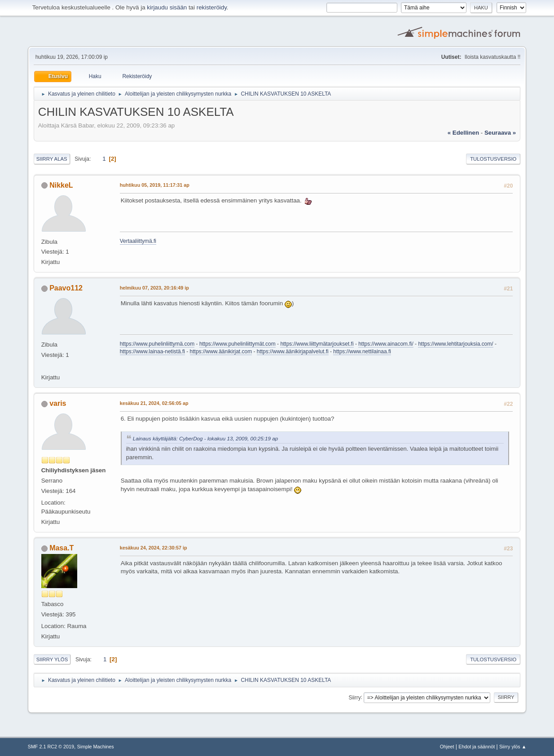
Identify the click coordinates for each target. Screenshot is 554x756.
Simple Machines (96, 747)
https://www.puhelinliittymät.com (237, 344)
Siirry (354, 697)
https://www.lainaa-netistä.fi (152, 352)
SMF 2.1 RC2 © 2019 (51, 747)
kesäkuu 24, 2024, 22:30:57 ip (154, 548)
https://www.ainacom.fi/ (386, 344)
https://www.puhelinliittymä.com (157, 344)
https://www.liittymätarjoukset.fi (317, 344)
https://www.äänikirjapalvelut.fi (293, 352)
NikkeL (61, 185)
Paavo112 (66, 288)
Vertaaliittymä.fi (138, 241)
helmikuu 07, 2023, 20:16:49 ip (154, 288)
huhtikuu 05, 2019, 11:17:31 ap (155, 185)
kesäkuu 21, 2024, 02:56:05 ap (154, 403)
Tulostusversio (493, 159)
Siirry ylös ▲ (513, 747)
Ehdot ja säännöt (477, 747)
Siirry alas (52, 159)
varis (58, 403)
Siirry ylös (52, 659)
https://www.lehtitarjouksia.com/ (455, 344)
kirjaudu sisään (167, 7)
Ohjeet (447, 747)
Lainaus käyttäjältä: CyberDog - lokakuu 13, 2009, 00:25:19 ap (206, 438)
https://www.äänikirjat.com (221, 352)
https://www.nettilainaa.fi (362, 352)
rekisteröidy (212, 7)
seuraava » (500, 133)
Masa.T (62, 548)
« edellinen (463, 133)
